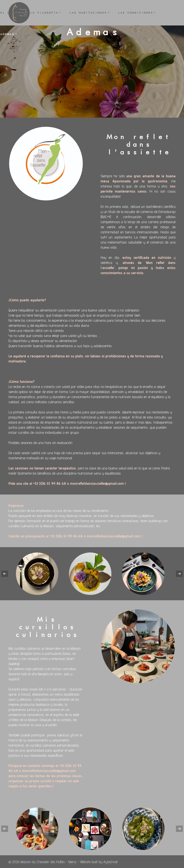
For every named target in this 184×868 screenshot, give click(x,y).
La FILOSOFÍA (44, 13)
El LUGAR (9, 13)
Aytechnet (111, 862)
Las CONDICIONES (135, 13)
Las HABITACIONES (88, 13)
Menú (72, 862)
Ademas (7, 34)
